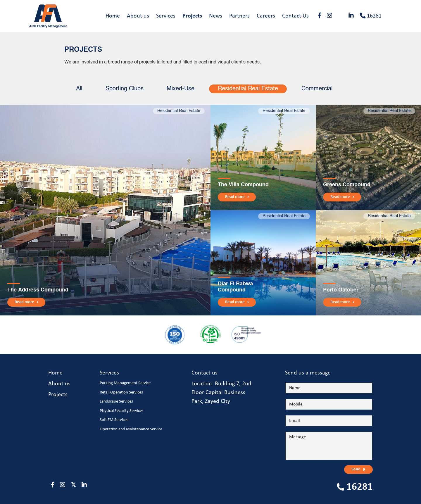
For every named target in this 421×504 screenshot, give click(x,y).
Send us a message (308, 373)
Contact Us (295, 16)
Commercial (317, 89)
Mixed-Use (181, 89)
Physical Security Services (122, 411)
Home (113, 16)
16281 (371, 16)
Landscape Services (116, 402)
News (216, 16)
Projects (192, 16)
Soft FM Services (114, 420)
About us (138, 16)
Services (166, 16)
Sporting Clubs (125, 89)
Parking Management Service (125, 383)
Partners (239, 16)
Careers (266, 16)
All (79, 89)
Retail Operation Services (121, 392)
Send (356, 470)
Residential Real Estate (248, 89)
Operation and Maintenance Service (131, 429)
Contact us (205, 373)
